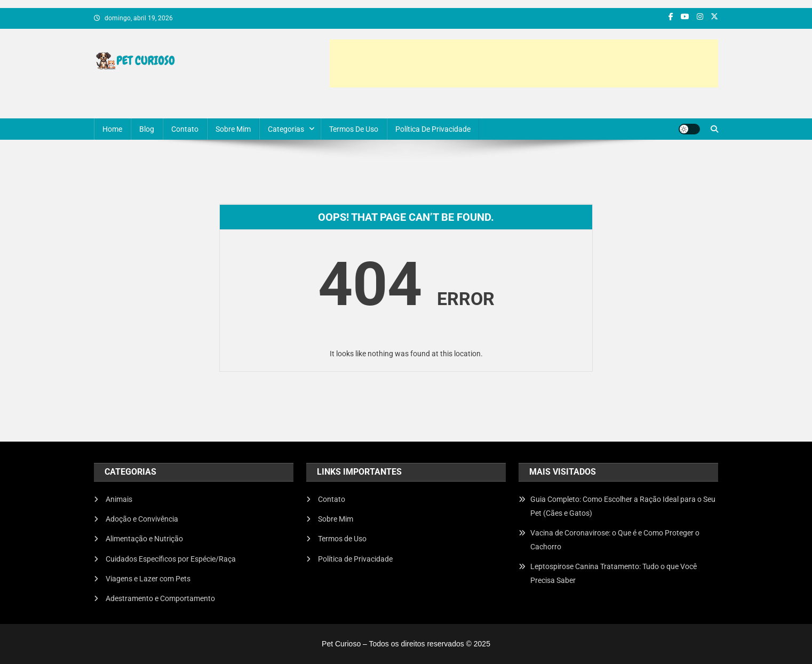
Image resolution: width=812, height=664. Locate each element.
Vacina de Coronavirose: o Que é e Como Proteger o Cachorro (615, 540)
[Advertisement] (524, 63)
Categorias (286, 129)
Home (112, 129)
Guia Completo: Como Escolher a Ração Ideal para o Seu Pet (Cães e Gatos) (623, 506)
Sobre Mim (233, 129)
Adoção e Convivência (142, 519)
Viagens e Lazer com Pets (148, 579)
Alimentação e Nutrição (144, 539)
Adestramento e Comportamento (160, 598)
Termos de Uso (354, 129)
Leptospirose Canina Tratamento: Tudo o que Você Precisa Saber (614, 573)
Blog (147, 129)
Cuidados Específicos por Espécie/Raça (171, 559)
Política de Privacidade (433, 129)
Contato (185, 129)
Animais (119, 499)
